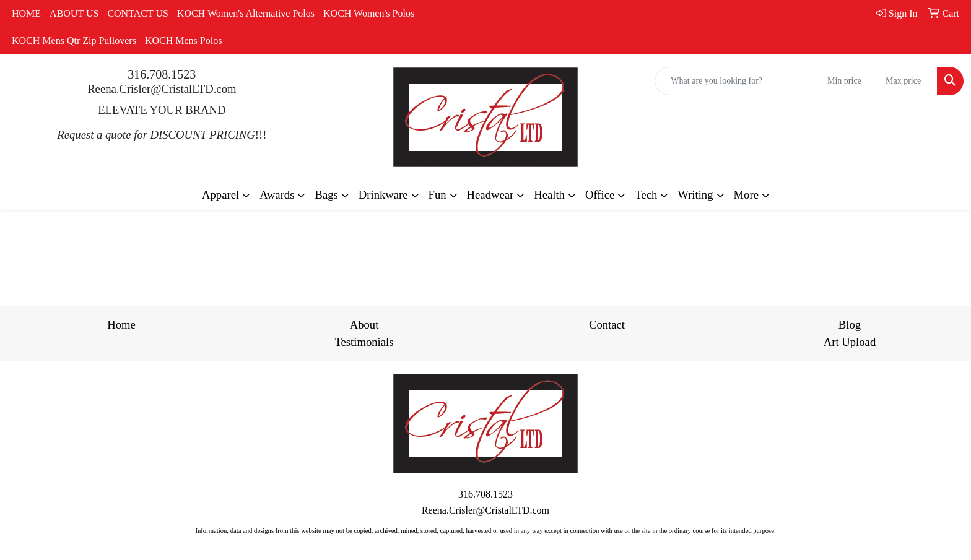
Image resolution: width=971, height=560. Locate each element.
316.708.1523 (162, 74)
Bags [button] (326, 195)
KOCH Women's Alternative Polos (246, 13)
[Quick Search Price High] (908, 81)
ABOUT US (74, 13)
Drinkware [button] (383, 195)
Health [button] (549, 195)
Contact (607, 325)
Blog (850, 325)
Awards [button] (277, 195)
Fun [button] (438, 195)
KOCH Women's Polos (369, 13)
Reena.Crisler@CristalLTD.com (162, 89)
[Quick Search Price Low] (850, 81)
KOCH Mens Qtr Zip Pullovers (74, 41)
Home (121, 325)
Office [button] (600, 195)
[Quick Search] (738, 81)
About (364, 325)
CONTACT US (137, 13)
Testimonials (364, 342)
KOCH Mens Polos (183, 41)
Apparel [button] (220, 195)
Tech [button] (646, 195)
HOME (26, 13)
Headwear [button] (490, 195)
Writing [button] (695, 195)
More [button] (746, 195)
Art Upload (850, 342)
